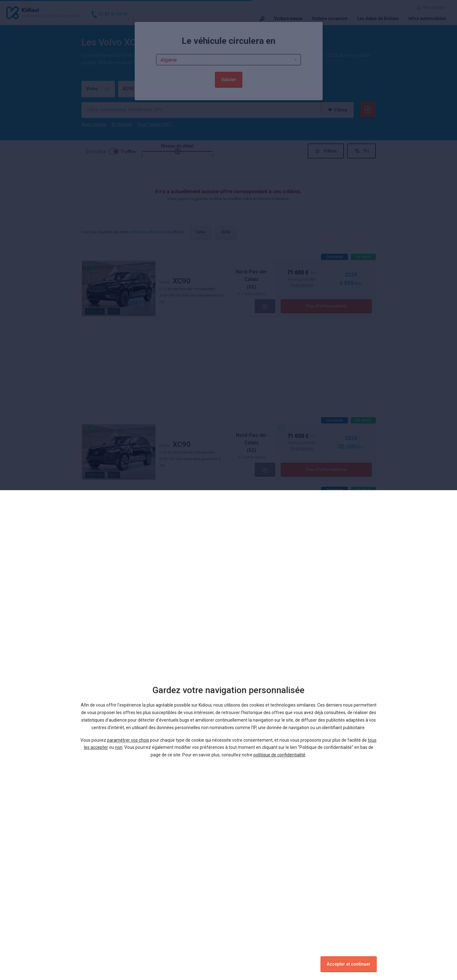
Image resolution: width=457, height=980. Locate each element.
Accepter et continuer (349, 964)
